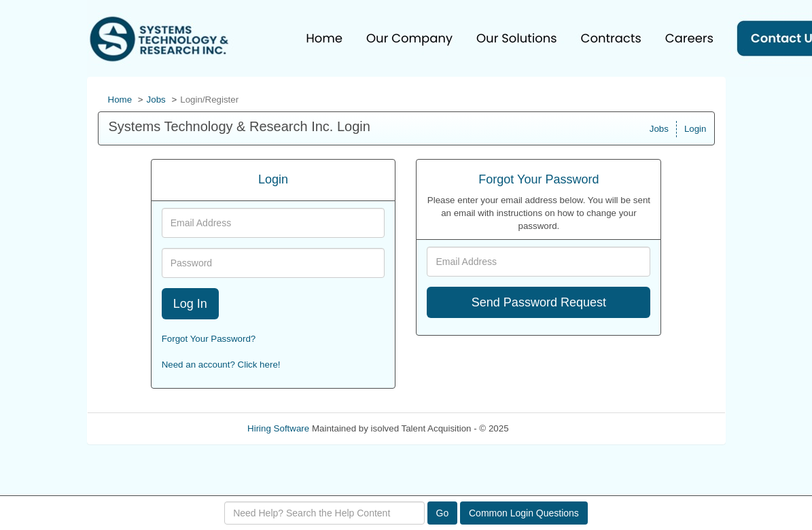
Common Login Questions (524, 513)
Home (120, 100)
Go (443, 513)
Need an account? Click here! (221, 365)
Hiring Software (278, 428)
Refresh (549, 428)
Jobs (156, 100)
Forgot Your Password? (209, 339)
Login (695, 129)
